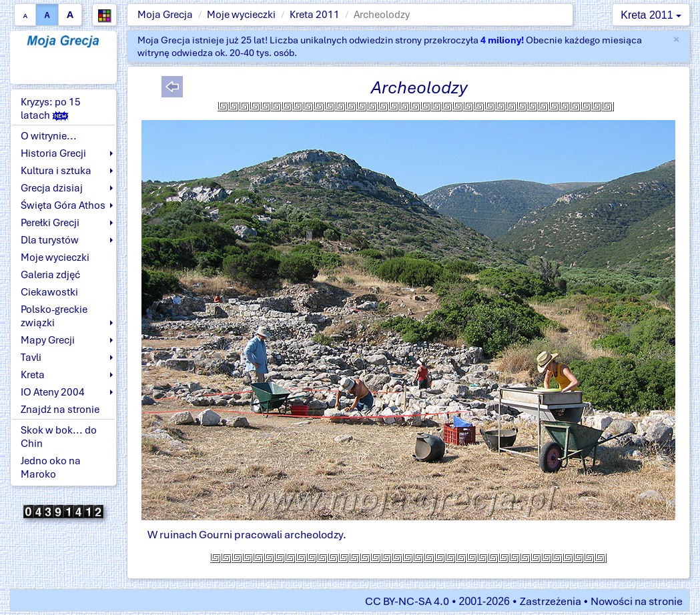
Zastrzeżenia (551, 601)
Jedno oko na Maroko (51, 468)
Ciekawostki (49, 292)
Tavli (31, 358)
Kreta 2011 (315, 15)
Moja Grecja (165, 15)
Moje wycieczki (241, 15)
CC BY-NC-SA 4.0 (407, 601)
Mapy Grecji (48, 340)
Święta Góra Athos (63, 205)
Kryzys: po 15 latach (51, 109)
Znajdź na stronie (60, 410)
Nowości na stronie (637, 601)
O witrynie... (49, 136)
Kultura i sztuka (56, 171)
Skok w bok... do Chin (59, 437)
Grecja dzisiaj (52, 188)
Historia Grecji (53, 153)
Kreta (33, 375)
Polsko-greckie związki (54, 316)
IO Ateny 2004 (53, 392)
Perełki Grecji (50, 223)
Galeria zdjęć (50, 275)
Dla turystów (50, 240)
